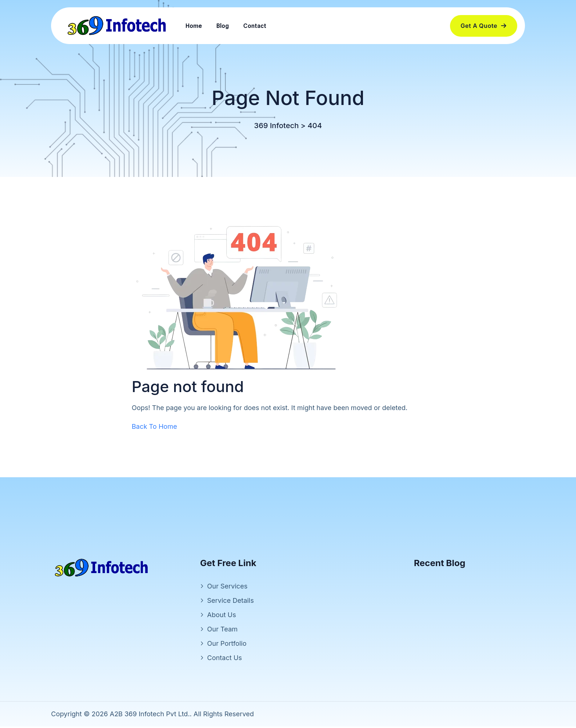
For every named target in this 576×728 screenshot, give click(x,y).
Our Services (227, 588)
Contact (255, 26)
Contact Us (225, 659)
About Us (222, 616)
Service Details (231, 602)
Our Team (222, 631)
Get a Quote (484, 26)
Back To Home (155, 428)
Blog (223, 26)
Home (194, 26)
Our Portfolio (227, 645)
